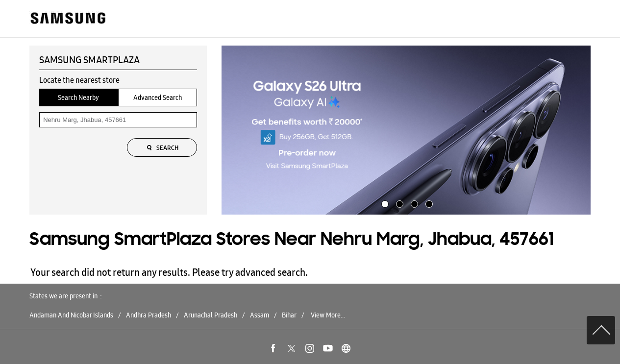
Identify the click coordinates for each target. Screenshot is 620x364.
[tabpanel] (406, 130)
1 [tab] (384, 203)
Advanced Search (158, 97)
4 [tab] (428, 203)
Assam (260, 315)
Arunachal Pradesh (211, 315)
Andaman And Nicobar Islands (71, 315)
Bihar (289, 315)
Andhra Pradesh (149, 315)
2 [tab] (398, 203)
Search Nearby (78, 97)
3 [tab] (413, 203)
